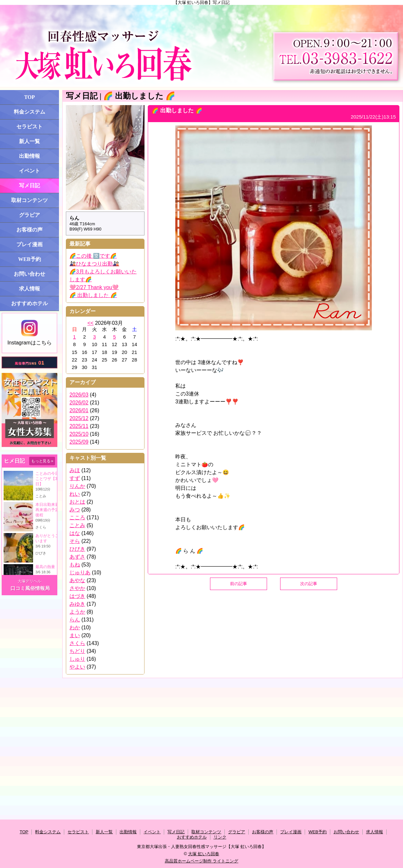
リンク (220, 837)
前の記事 (239, 584)
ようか (77, 612)
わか (75, 628)
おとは (77, 502)
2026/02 (79, 403)
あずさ (77, 557)
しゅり (77, 659)
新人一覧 (29, 141)
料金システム (29, 112)
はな (75, 533)
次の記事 (309, 584)
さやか (77, 588)
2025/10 (79, 434)
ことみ (77, 525)
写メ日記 (29, 185)
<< (91, 323)
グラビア (29, 215)
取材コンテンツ (29, 200)
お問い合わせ (29, 274)
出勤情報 (29, 156)
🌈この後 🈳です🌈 (93, 256)
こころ (77, 517)
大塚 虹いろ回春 (204, 854)
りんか (77, 486)
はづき (77, 596)
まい (75, 635)
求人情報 (29, 289)
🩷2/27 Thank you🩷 (94, 287)
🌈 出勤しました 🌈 (93, 295)
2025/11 (79, 426)
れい (75, 494)
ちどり (77, 651)
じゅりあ (80, 573)
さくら (77, 643)
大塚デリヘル (29, 581)
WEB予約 (29, 259)
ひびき (77, 549)
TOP (30, 97)
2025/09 (79, 442)
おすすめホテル (29, 303)
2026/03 (79, 395)
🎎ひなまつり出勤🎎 (94, 264)
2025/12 (79, 418)
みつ (75, 510)
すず (75, 478)
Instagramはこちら (29, 333)
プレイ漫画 (29, 244)
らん (75, 620)
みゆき (77, 604)
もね (75, 565)
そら (75, 541)
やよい (77, 667)
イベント (29, 171)
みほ (75, 470)
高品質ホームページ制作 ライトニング (202, 861)
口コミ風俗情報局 (30, 588)
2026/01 (79, 410)
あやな (77, 580)
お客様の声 (29, 230)
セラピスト (29, 127)
